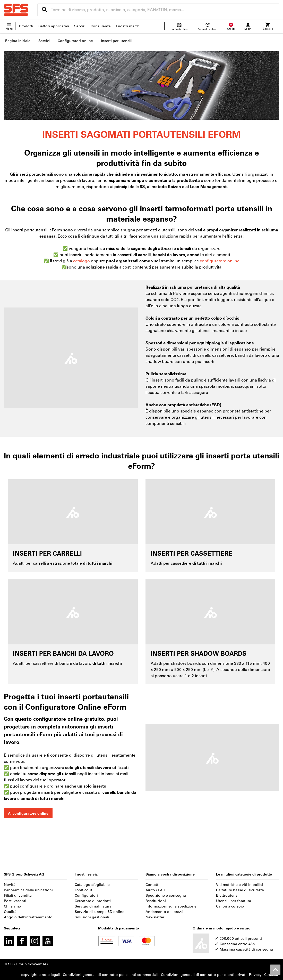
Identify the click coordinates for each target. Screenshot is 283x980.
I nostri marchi (128, 26)
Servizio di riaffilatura (93, 906)
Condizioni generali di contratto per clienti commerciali (111, 975)
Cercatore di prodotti (93, 901)
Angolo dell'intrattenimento (28, 917)
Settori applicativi (54, 26)
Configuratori (86, 896)
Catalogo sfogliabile (92, 885)
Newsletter (155, 917)
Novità (10, 885)
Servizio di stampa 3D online (100, 912)
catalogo (82, 261)
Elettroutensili (228, 896)
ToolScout (83, 890)
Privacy (255, 975)
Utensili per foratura (234, 901)
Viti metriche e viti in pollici (240, 885)
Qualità (10, 912)
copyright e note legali (41, 975)
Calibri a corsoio (230, 906)
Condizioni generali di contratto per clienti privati (204, 975)
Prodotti (26, 26)
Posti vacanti (15, 901)
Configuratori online (75, 41)
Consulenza (101, 26)
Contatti (152, 885)
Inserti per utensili (117, 41)
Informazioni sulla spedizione (171, 906)
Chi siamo (12, 906)
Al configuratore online (28, 813)
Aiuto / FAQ (155, 890)
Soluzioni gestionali (92, 917)
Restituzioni (156, 901)
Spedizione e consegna (166, 896)
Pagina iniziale (18, 41)
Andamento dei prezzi (164, 912)
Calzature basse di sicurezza (240, 890)
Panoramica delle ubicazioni (28, 890)
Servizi (80, 26)
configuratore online (220, 261)
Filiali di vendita (18, 896)
